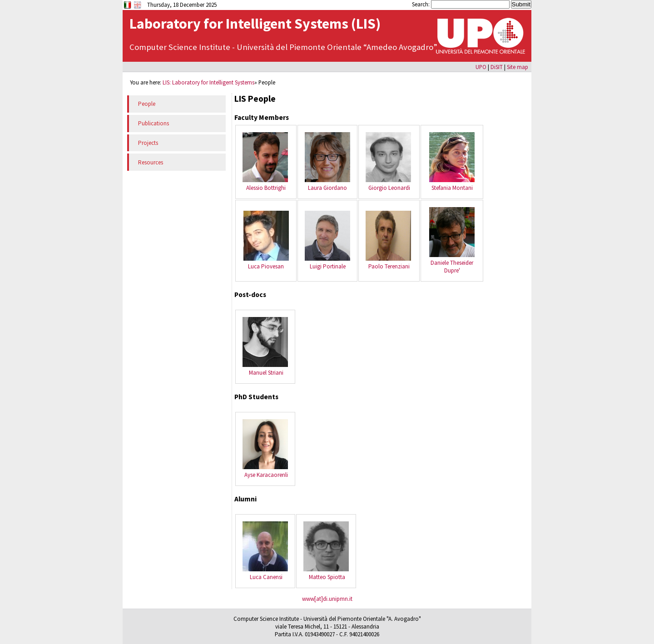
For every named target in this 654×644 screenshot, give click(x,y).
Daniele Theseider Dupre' (452, 267)
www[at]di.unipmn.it (327, 599)
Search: (421, 4)
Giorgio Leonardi (389, 188)
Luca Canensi (266, 577)
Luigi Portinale (328, 266)
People (147, 104)
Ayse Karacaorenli (266, 475)
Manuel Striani (266, 373)
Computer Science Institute (181, 47)
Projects (148, 143)
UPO (481, 67)
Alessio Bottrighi (266, 188)
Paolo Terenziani (389, 266)
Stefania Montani (452, 188)
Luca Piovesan (266, 266)
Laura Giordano (327, 188)
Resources (151, 162)
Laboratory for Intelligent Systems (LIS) (255, 24)
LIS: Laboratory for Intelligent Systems (208, 82)
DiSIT (497, 67)
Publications (154, 123)
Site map (518, 67)
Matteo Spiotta (327, 577)
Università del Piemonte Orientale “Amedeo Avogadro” (337, 47)
